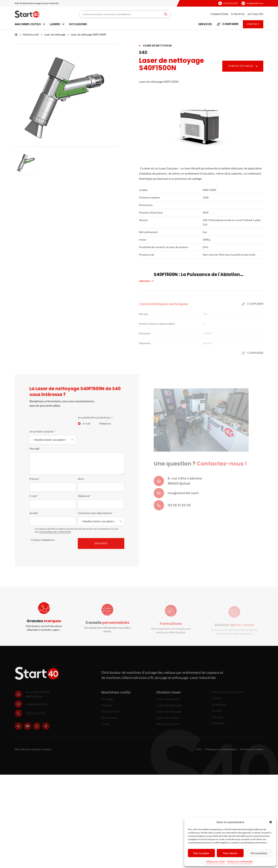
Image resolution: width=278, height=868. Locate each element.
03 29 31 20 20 (231, 3)
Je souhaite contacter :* (43, 436)
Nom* (81, 483)
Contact (253, 24)
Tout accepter (201, 853)
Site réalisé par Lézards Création (33, 749)
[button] (271, 822)
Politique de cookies (215, 861)
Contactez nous (243, 66)
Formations (219, 14)
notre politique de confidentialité (55, 536)
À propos (238, 14)
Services (205, 24)
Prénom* (34, 483)
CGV (199, 749)
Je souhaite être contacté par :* (95, 422)
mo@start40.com (255, 3)
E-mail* (34, 500)
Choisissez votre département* (95, 517)
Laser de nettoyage (55, 34)
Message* (35, 453)
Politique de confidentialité (240, 861)
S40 (143, 53)
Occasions (78, 24)
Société (34, 517)
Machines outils (30, 24)
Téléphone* (84, 500)
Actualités (255, 14)
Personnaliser (259, 853)
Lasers (57, 24)
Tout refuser (230, 853)
